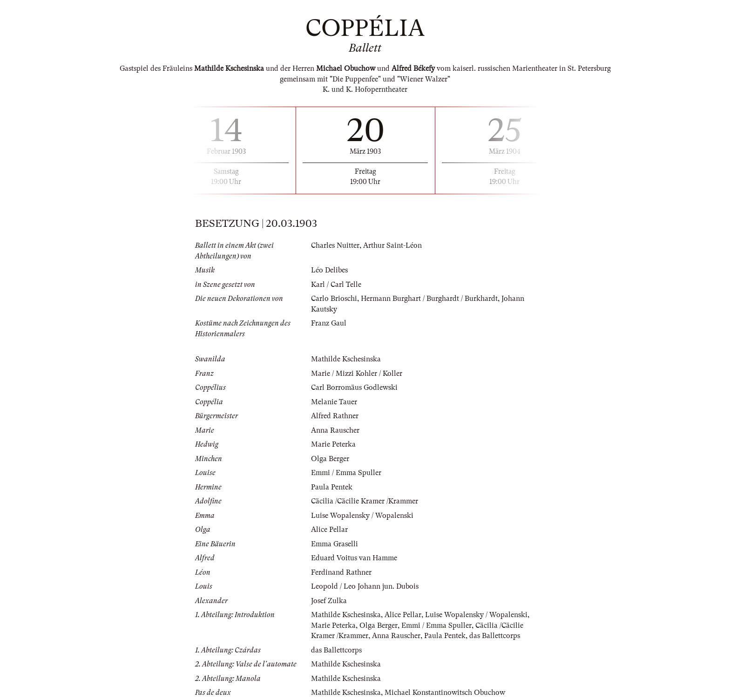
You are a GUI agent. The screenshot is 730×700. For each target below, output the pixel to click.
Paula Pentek (332, 487)
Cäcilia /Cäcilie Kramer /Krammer (365, 501)
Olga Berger (330, 459)
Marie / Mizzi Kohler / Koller (357, 374)
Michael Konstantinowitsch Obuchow (445, 693)
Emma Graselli (335, 544)
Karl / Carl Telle (336, 285)
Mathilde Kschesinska (346, 359)
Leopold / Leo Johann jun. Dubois (365, 586)
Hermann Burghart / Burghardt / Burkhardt (429, 299)
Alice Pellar (329, 530)
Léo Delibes (329, 270)
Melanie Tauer (334, 402)
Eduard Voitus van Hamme (354, 558)
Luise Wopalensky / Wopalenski (362, 516)
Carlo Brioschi (334, 299)
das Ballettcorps (495, 636)
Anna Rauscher (335, 430)
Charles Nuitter (335, 245)
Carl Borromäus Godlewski (354, 387)
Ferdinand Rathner (341, 572)
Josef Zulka (329, 601)
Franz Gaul (329, 323)
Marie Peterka (333, 444)
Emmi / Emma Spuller (346, 473)
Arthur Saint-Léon (392, 245)
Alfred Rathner (335, 416)
